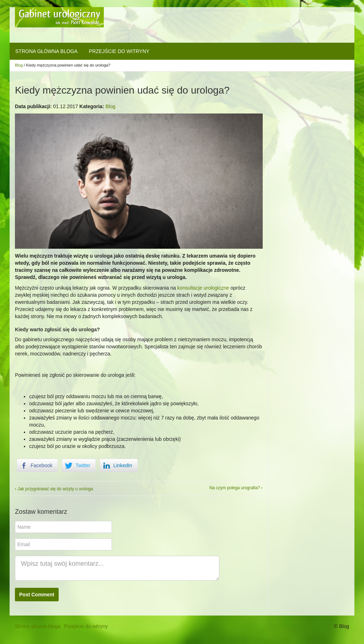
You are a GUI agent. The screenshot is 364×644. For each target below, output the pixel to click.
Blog (19, 65)
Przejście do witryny (119, 51)
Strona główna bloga (46, 51)
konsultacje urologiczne (203, 288)
